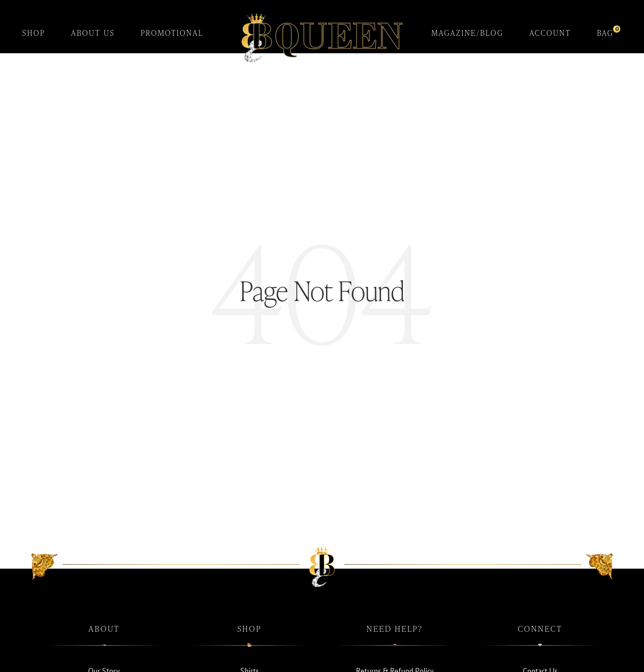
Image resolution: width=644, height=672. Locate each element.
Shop (34, 33)
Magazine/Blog (468, 33)
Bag (605, 32)
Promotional (172, 33)
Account (550, 33)
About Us (93, 33)
